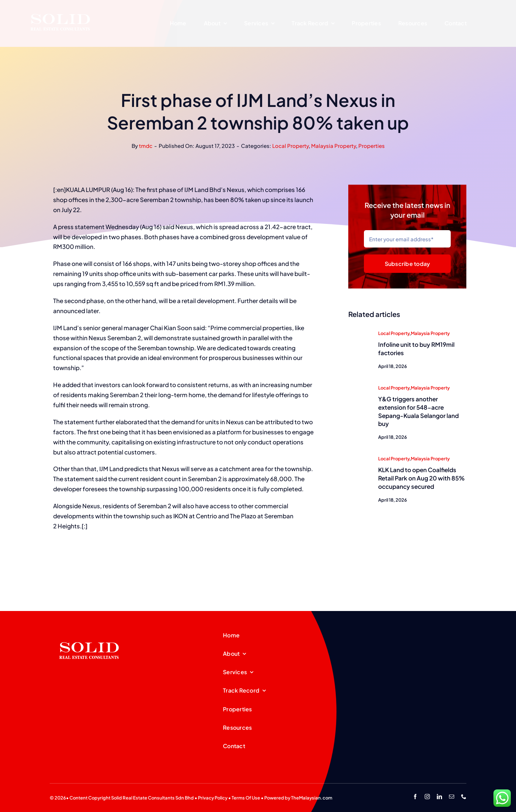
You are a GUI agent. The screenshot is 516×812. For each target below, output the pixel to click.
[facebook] (415, 797)
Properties (372, 146)
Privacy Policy (213, 798)
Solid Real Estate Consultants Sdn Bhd (152, 798)
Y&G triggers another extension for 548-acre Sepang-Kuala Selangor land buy (418, 412)
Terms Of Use (246, 798)
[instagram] (427, 797)
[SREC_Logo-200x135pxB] (89, 631)
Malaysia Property (334, 146)
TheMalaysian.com (312, 798)
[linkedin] (439, 797)
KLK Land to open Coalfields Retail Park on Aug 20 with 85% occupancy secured (421, 479)
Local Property (290, 146)
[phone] (464, 797)
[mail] (452, 797)
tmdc (146, 146)
